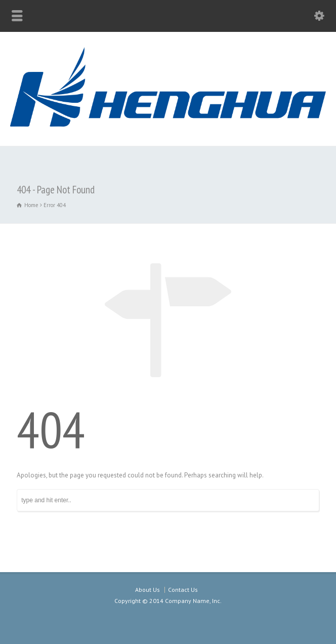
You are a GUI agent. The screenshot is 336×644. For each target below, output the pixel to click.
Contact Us (183, 590)
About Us (148, 590)
